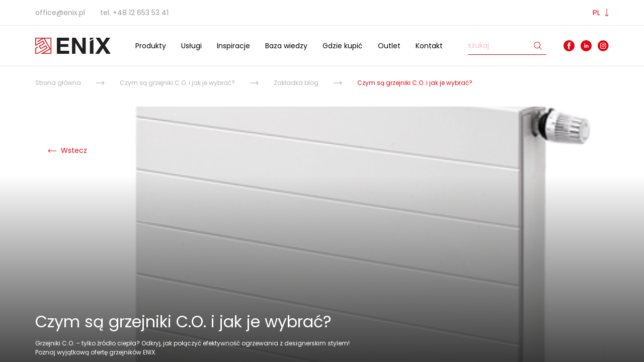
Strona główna (58, 83)
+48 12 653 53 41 (141, 13)
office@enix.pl (60, 13)
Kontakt (429, 46)
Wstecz (67, 150)
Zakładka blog (296, 83)
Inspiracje (233, 46)
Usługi (191, 46)
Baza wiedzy (286, 46)
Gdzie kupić (343, 46)
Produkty (151, 46)
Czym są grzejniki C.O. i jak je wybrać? (177, 83)
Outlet (389, 46)
